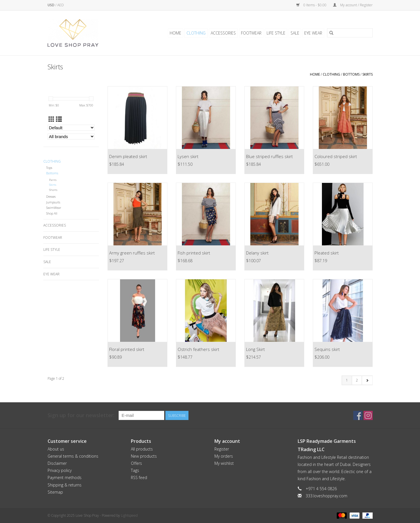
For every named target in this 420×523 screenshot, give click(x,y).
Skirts (368, 74)
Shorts (53, 190)
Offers (136, 463)
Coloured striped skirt (336, 156)
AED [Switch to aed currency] (61, 5)
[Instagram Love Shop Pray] (368, 415)
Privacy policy (60, 470)
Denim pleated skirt (128, 156)
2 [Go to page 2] (357, 380)
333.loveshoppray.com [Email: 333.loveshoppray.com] (326, 496)
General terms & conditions (73, 456)
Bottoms (351, 74)
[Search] (350, 33)
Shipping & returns (65, 485)
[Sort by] (71, 128)
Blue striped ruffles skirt (269, 156)
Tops (49, 168)
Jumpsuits (53, 202)
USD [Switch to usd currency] (51, 5)
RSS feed (139, 477)
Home (177, 33)
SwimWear (54, 208)
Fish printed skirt (194, 253)
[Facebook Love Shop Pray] (358, 415)
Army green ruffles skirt (132, 253)
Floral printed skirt (127, 349)
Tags (135, 470)
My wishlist (224, 463)
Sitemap (55, 492)
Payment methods (65, 477)
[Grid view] (51, 119)
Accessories (224, 33)
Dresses (51, 196)
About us (56, 449)
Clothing (197, 33)
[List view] (59, 119)
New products (144, 456)
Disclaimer (57, 463)
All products (142, 449)
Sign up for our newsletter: (81, 415)
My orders (224, 456)
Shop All (52, 213)
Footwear (252, 33)
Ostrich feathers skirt (198, 349)
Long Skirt (255, 349)
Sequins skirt (327, 349)
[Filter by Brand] (71, 137)
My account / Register (353, 5)
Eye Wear (314, 33)
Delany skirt (257, 253)
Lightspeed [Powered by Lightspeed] (129, 515)
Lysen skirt (188, 156)
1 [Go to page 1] (347, 380)
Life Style (277, 33)
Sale (295, 33)
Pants (53, 180)
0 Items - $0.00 (312, 5)
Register (222, 449)
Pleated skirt (327, 253)
